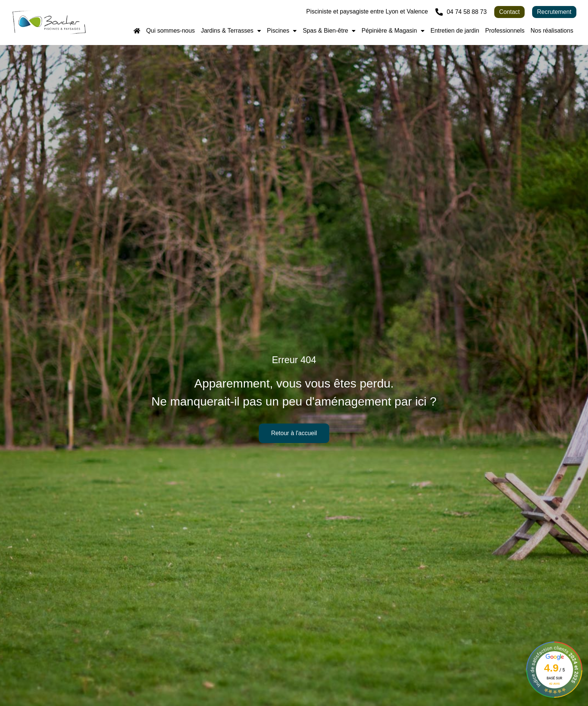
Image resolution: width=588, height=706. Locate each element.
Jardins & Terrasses (231, 31)
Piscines (282, 31)
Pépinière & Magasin (393, 31)
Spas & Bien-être (329, 31)
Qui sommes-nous (171, 31)
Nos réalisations (552, 31)
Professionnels (505, 31)
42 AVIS (554, 684)
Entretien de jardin (455, 31)
